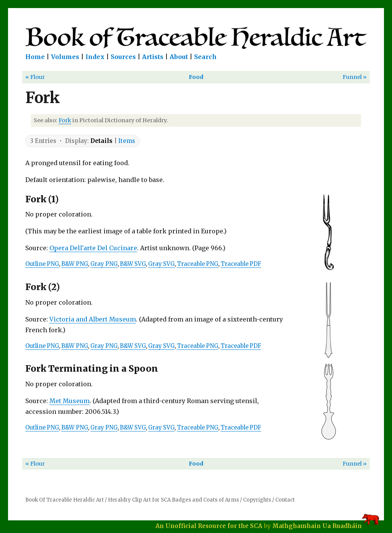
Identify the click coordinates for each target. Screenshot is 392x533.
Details (101, 141)
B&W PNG (75, 264)
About (179, 57)
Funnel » (355, 77)
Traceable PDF (241, 264)
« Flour (35, 77)
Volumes (65, 57)
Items (127, 141)
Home (35, 57)
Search (205, 57)
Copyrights (257, 500)
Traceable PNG (198, 264)
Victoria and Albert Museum (93, 319)
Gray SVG (161, 264)
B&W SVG (133, 264)
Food (196, 77)
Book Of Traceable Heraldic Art (65, 500)
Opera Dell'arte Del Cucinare (93, 248)
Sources (123, 57)
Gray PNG (104, 264)
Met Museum (69, 401)
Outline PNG (42, 264)
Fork (65, 120)
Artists (153, 57)
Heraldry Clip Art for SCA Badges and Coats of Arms (173, 500)
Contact (285, 500)
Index (95, 57)
